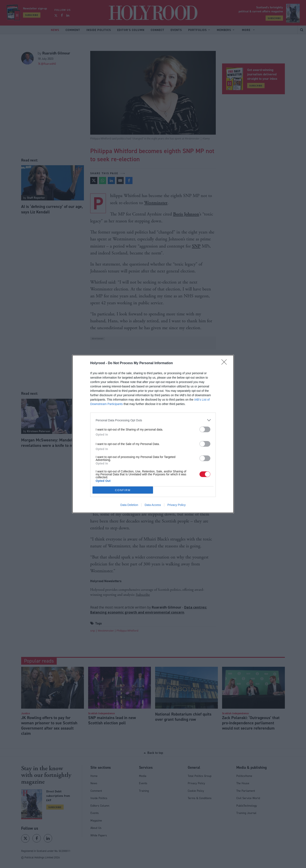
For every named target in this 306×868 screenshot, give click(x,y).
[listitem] (153, 420)
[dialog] (153, 434)
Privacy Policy (177, 505)
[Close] (225, 363)
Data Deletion (129, 505)
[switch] (205, 429)
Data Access (153, 505)
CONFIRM (123, 490)
